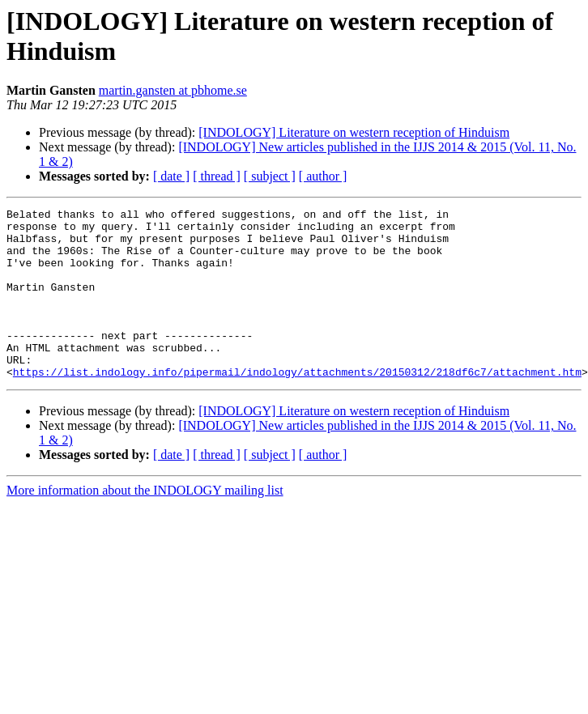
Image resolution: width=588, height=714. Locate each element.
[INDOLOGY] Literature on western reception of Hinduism (354, 132)
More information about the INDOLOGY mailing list (145, 524)
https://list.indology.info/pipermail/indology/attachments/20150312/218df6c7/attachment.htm (297, 406)
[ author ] (323, 176)
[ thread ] (217, 176)
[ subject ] (270, 176)
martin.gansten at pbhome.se (173, 90)
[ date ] (171, 176)
